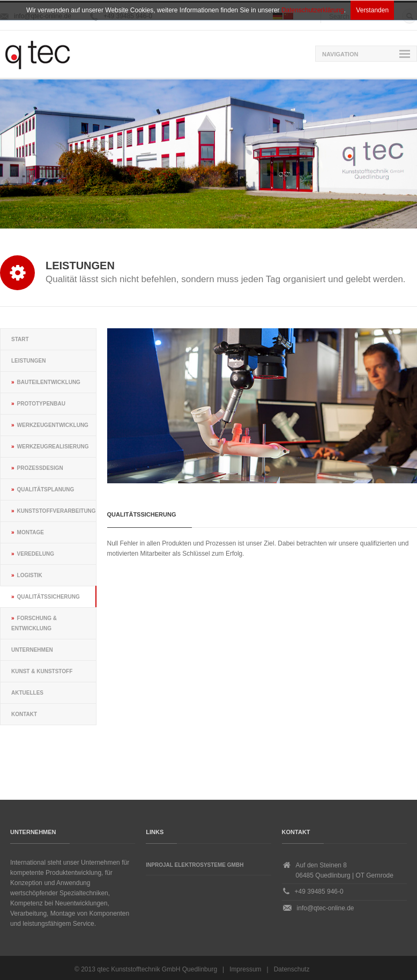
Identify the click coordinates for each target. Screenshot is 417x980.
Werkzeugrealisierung (53, 447)
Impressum (245, 969)
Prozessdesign (40, 468)
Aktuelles (27, 693)
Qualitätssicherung (49, 597)
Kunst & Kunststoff (42, 671)
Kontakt (24, 714)
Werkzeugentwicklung (53, 425)
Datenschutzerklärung (313, 10)
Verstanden (372, 10)
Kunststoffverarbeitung (57, 511)
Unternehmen (32, 650)
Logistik (30, 575)
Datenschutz (292, 969)
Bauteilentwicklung (49, 382)
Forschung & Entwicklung (34, 623)
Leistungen (28, 361)
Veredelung (36, 554)
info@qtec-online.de (326, 908)
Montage (31, 532)
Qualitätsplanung (46, 489)
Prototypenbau (41, 404)
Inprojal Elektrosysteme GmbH (195, 865)
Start (20, 339)
